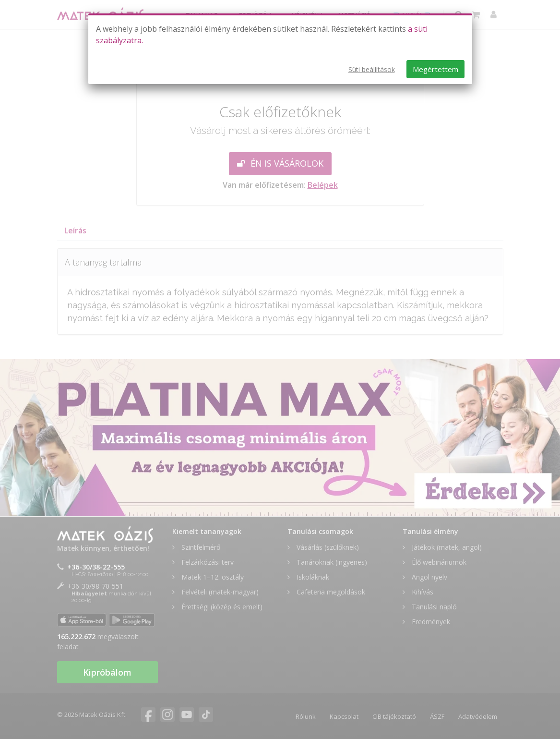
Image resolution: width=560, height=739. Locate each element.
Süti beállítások (372, 69)
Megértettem (435, 69)
